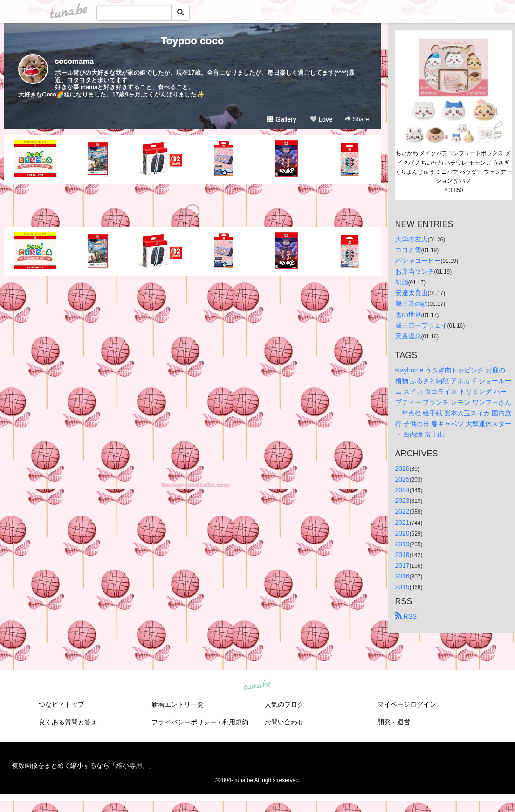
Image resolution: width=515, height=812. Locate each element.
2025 (402, 479)
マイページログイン (407, 704)
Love (321, 119)
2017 (402, 565)
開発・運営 (394, 722)
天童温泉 (408, 336)
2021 (402, 523)
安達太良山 (412, 293)
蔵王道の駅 (412, 303)
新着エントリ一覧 (178, 704)
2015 (402, 587)
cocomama (75, 61)
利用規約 (235, 722)
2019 (402, 544)
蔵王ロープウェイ (421, 325)
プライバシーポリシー (184, 722)
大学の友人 (412, 239)
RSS (406, 616)
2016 (402, 576)
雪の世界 (408, 315)
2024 (402, 490)
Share (357, 119)
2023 (402, 501)
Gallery (282, 119)
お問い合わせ (284, 722)
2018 (402, 555)
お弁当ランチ (415, 271)
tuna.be (257, 686)
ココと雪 (408, 250)
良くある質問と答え (68, 722)
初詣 (402, 282)
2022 (402, 511)
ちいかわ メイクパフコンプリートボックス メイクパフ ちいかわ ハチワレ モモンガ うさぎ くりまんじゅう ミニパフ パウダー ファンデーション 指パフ (453, 167)
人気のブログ (284, 704)
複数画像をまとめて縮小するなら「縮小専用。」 (83, 765)
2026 (402, 468)
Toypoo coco (192, 41)
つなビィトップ (62, 704)
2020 (402, 533)
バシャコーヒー (418, 261)
